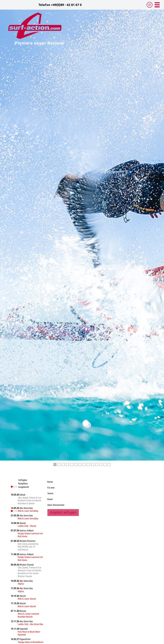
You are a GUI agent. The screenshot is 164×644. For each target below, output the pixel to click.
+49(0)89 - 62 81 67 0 (66, 5)
